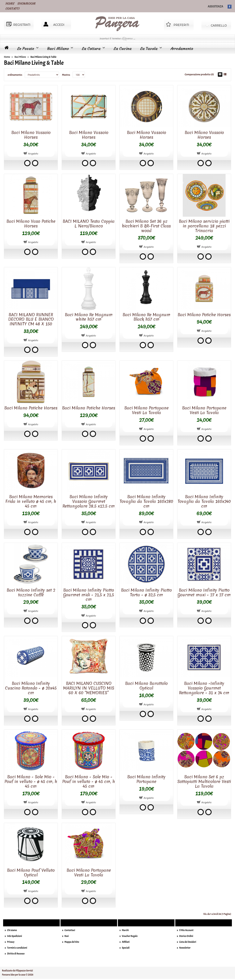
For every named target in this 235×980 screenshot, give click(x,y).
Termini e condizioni (17, 948)
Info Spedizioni (14, 936)
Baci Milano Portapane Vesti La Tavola (146, 410)
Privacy (11, 942)
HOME (10, 4)
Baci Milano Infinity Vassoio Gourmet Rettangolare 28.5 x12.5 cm (89, 501)
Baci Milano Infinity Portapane (146, 779)
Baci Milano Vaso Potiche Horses (31, 224)
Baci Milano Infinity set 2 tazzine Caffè (31, 593)
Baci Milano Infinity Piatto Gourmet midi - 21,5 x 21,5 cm (89, 595)
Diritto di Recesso (16, 954)
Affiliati (126, 942)
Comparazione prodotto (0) (199, 74)
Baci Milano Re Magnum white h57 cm (89, 317)
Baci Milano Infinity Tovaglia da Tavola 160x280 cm (146, 501)
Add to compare (27, 163)
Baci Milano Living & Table (43, 57)
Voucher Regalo (130, 936)
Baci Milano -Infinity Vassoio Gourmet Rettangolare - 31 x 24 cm (204, 688)
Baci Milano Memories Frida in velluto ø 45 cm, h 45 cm (31, 501)
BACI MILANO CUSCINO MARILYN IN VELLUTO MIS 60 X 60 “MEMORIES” (89, 688)
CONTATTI (12, 9)
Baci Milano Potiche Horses (204, 315)
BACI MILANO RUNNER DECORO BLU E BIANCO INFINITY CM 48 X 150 (31, 319)
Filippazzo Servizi (24, 971)
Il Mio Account (186, 930)
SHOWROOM (26, 4)
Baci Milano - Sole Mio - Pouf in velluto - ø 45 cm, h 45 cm (31, 782)
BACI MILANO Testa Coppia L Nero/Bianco (89, 224)
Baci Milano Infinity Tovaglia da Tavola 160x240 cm (204, 501)
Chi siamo (12, 930)
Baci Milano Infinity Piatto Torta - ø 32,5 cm (146, 593)
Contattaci (70, 930)
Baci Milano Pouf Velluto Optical (31, 873)
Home (7, 57)
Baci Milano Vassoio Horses (31, 135)
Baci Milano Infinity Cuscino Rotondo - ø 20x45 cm (31, 688)
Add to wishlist (35, 163)
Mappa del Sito (72, 942)
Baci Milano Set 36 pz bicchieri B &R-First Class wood (146, 226)
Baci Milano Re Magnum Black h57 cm (146, 317)
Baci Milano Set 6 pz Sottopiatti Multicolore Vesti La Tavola (204, 782)
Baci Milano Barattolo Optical (146, 686)
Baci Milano (20, 57)
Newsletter (185, 948)
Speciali (126, 948)
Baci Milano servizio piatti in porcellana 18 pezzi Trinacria (204, 226)
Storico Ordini (186, 936)
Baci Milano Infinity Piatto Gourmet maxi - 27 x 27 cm (204, 593)
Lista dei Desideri (188, 942)
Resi (67, 936)
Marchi (125, 930)
